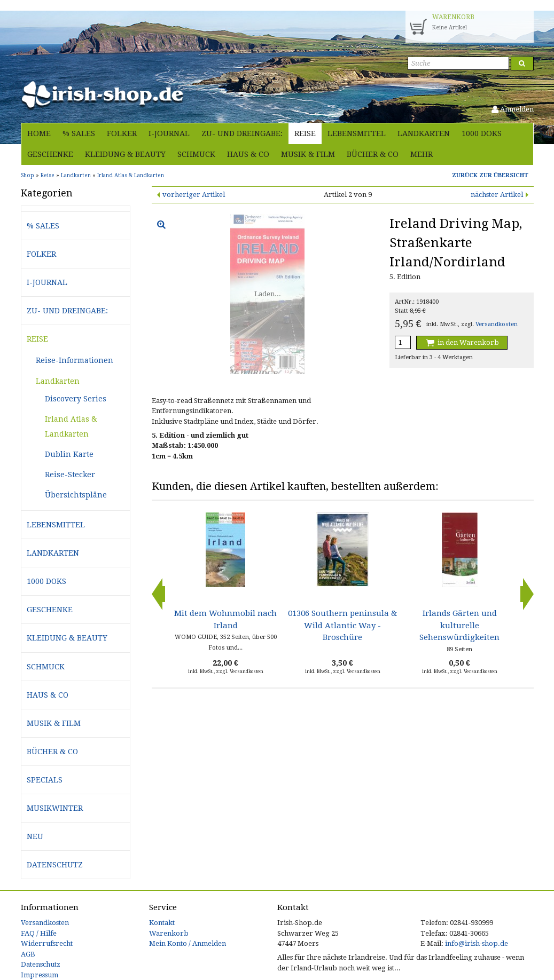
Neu (35, 836)
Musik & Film (308, 154)
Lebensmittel (357, 133)
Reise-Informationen (75, 360)
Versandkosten (497, 324)
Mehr (422, 154)
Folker (122, 133)
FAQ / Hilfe (39, 933)
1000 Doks (482, 133)
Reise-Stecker (70, 475)
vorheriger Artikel (194, 195)
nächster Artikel (497, 195)
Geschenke (50, 154)
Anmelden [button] (513, 109)
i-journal (169, 133)
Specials (45, 780)
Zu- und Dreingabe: (242, 133)
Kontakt (162, 923)
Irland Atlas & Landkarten (71, 426)
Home (39, 133)
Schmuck (196, 154)
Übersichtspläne (76, 495)
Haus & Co (248, 154)
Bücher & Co (373, 154)
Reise (305, 133)
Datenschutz (55, 865)
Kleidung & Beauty (125, 154)
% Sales (79, 133)
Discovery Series (76, 399)
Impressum (40, 975)
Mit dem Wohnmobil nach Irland (225, 619)
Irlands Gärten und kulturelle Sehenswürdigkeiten (459, 625)
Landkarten (424, 133)
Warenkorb (169, 933)
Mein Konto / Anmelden (188, 943)
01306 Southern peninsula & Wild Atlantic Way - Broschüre (342, 625)
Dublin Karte (69, 454)
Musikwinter (55, 808)
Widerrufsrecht (47, 943)
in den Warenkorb (462, 342)
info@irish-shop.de (477, 943)
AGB (28, 954)
